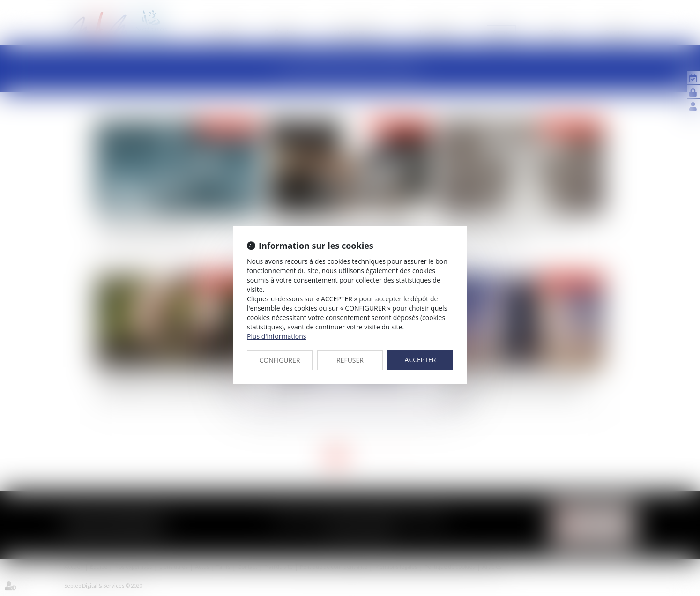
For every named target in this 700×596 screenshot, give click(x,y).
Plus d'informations (276, 336)
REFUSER (350, 360)
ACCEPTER (421, 360)
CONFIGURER (280, 360)
